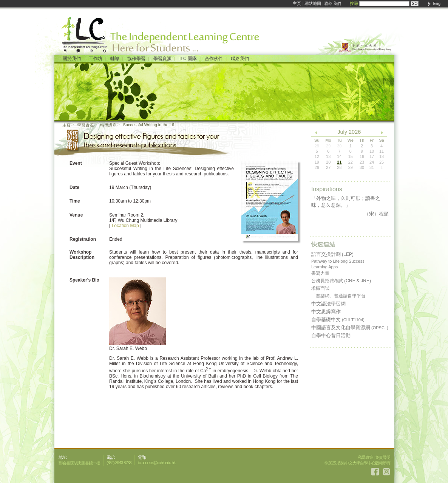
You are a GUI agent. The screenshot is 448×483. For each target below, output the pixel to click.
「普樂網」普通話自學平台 (338, 296)
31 (372, 167)
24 (372, 162)
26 (317, 167)
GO (415, 4)
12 (317, 156)
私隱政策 (365, 457)
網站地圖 (313, 3)
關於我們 (72, 59)
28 (339, 167)
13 (328, 156)
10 (372, 151)
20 (328, 162)
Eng (437, 3)
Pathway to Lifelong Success (338, 261)
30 (362, 167)
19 (317, 162)
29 (351, 167)
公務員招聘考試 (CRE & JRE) (341, 281)
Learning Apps (324, 267)
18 (382, 156)
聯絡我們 (333, 3)
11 (382, 151)
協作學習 (136, 59)
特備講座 (108, 125)
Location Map (125, 226)
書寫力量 (320, 273)
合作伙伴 (214, 59)
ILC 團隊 (188, 59)
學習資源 (162, 59)
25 (382, 162)
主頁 (297, 3)
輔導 (115, 59)
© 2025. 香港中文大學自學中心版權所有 (357, 463)
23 (362, 162)
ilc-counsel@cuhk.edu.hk (157, 463)
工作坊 (96, 59)
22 (351, 162)
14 (339, 156)
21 (339, 162)
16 (362, 156)
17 (372, 156)
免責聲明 (383, 457)
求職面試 (320, 288)
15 (351, 156)
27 (328, 167)
